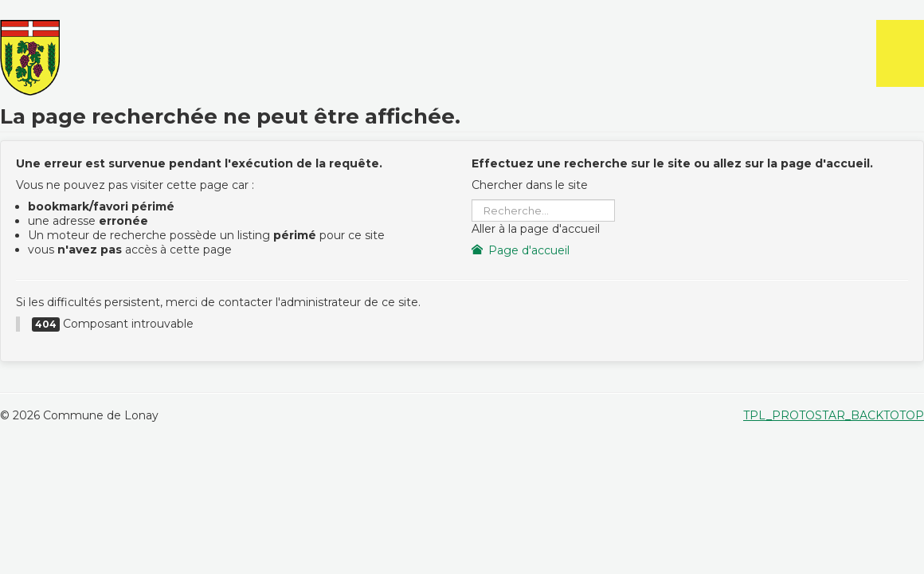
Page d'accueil (521, 250)
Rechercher (472, 200)
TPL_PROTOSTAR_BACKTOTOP (834, 415)
